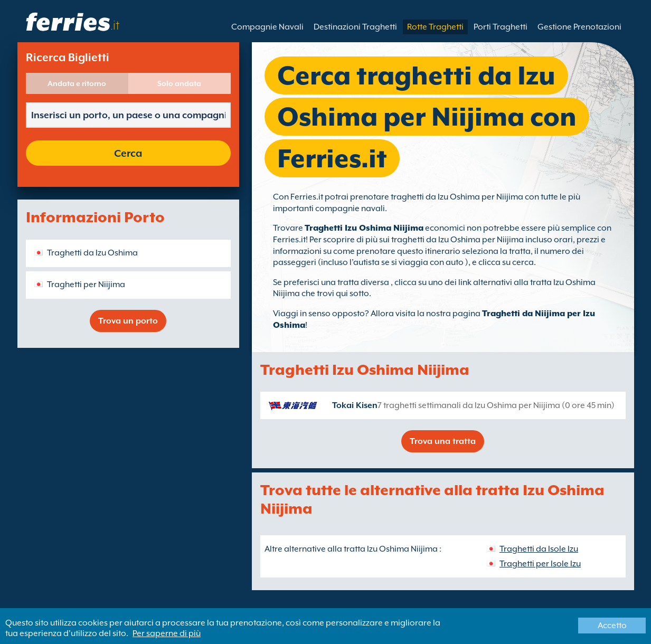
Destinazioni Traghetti (355, 27)
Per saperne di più (167, 633)
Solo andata (179, 83)
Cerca (128, 153)
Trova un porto (128, 321)
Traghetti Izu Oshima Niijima (364, 228)
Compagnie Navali (267, 27)
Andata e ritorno (77, 83)
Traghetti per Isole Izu (540, 564)
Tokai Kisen (355, 405)
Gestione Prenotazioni (579, 27)
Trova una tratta (443, 441)
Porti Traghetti (501, 27)
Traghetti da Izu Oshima (92, 253)
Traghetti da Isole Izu (539, 549)
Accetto (612, 626)
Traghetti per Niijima (86, 285)
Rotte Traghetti (435, 27)
